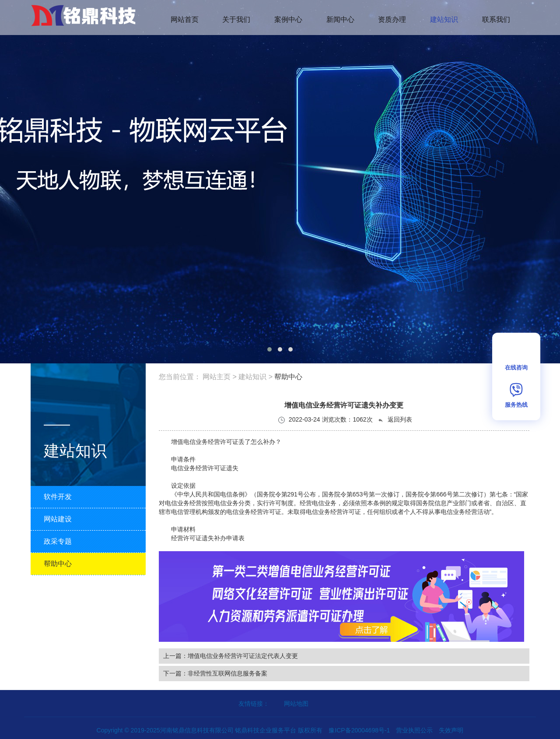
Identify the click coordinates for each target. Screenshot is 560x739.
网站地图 (296, 704)
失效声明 (451, 730)
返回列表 (395, 420)
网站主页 (217, 377)
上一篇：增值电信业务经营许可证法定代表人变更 (231, 656)
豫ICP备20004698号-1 (359, 730)
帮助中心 (288, 377)
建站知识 (252, 377)
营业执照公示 (414, 730)
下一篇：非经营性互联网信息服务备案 (215, 673)
